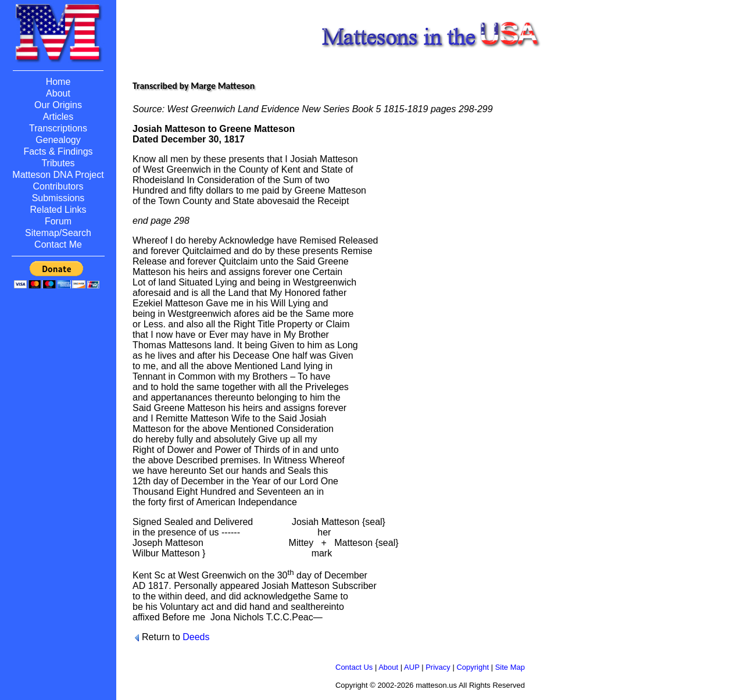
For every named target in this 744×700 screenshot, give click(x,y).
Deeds (196, 637)
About (388, 667)
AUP (412, 667)
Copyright (473, 667)
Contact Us (354, 667)
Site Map (510, 667)
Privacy (438, 667)
